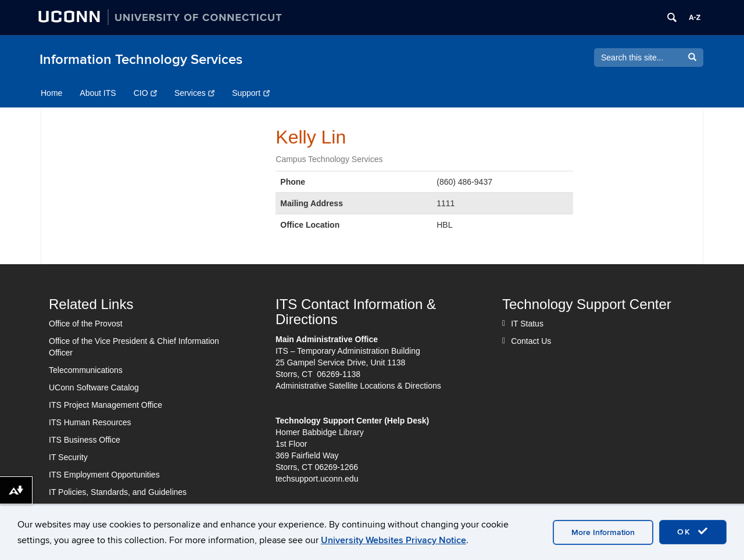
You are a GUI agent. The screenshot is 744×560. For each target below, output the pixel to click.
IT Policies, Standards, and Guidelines (118, 492)
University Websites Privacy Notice (394, 540)
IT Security (68, 457)
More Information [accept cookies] (603, 532)
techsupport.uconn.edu (317, 479)
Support (251, 93)
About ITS (98, 93)
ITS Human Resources (90, 422)
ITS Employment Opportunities (104, 475)
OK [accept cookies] (693, 532)
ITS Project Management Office (105, 405)
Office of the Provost (86, 324)
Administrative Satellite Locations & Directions (358, 386)
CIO (145, 93)
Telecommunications (86, 370)
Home (51, 93)
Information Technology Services (141, 60)
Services (194, 93)
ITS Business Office (85, 440)
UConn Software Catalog (94, 387)
